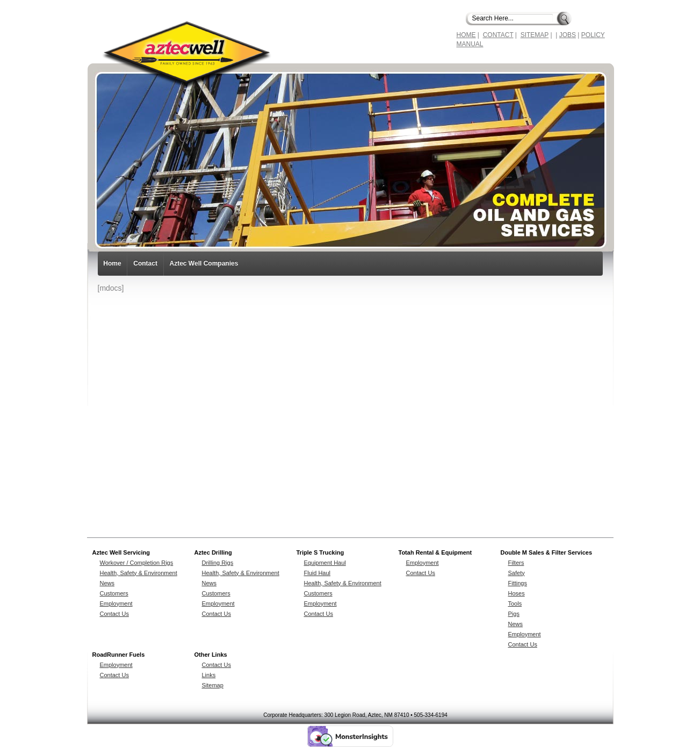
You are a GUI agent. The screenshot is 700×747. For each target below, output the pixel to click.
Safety (517, 573)
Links (209, 675)
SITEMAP (535, 35)
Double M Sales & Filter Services (547, 552)
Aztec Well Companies (204, 263)
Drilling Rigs (218, 563)
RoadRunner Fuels (119, 655)
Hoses (517, 593)
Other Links (211, 655)
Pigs (514, 614)
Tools (515, 604)
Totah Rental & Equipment (435, 552)
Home (112, 263)
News (107, 583)
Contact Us (114, 614)
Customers (114, 593)
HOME (466, 35)
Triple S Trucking (320, 552)
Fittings (518, 583)
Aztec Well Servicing (121, 552)
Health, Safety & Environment (139, 573)
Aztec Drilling (213, 552)
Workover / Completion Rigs (137, 563)
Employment (116, 604)
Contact (145, 263)
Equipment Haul (325, 563)
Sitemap (213, 685)
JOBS (568, 35)
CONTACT (498, 35)
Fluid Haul (317, 573)
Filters (516, 563)
